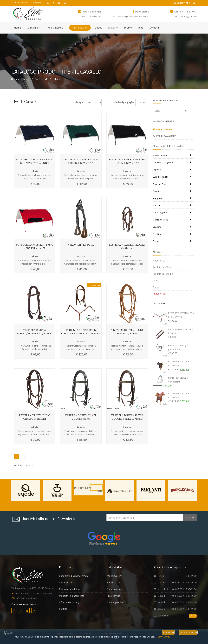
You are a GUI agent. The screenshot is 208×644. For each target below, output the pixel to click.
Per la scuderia (114, 589)
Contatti (154, 28)
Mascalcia (172, 205)
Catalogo (25, 79)
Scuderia (172, 227)
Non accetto (188, 632)
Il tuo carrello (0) (181, 3)
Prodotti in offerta (162, 267)
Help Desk (38, 3)
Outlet (98, 28)
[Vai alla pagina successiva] (28, 456)
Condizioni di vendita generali (74, 576)
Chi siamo (34, 28)
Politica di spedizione (70, 589)
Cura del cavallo (172, 177)
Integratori (172, 198)
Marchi (113, 28)
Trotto (172, 241)
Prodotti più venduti (163, 274)
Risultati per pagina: (124, 102)
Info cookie (163, 637)
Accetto (168, 632)
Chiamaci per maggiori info (184, 16)
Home (17, 28)
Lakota (56, 79)
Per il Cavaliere (56, 28)
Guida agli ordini (115, 602)
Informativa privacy (69, 602)
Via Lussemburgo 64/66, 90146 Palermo (131, 16)
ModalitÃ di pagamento (72, 596)
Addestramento (172, 155)
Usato (156, 281)
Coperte (172, 170)
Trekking (172, 234)
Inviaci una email (92, 12)
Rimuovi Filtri (159, 294)
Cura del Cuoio (172, 184)
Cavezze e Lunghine (172, 162)
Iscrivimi (190, 518)
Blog (141, 28)
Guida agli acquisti (20, 3)
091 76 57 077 (23, 594)
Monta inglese (172, 213)
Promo (128, 28)
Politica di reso (67, 583)
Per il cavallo (41, 79)
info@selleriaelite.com (91, 16)
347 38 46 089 (44, 594)
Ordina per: (79, 102)
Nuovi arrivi (159, 261)
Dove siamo (142, 12)
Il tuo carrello (113, 596)
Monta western (172, 220)
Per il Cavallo (80, 28)
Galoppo (172, 191)
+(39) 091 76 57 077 (185, 12)
